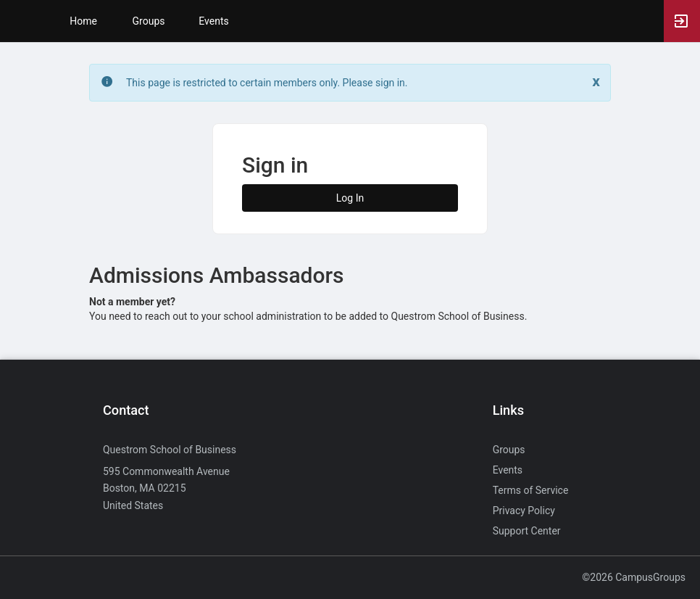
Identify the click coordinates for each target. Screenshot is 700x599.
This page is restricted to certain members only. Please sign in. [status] (267, 83)
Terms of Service (531, 490)
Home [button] (83, 21)
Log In (350, 198)
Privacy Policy (524, 511)
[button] (18, 21)
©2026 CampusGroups (634, 577)
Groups (149, 21)
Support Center (527, 531)
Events (213, 21)
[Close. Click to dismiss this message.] (596, 82)
